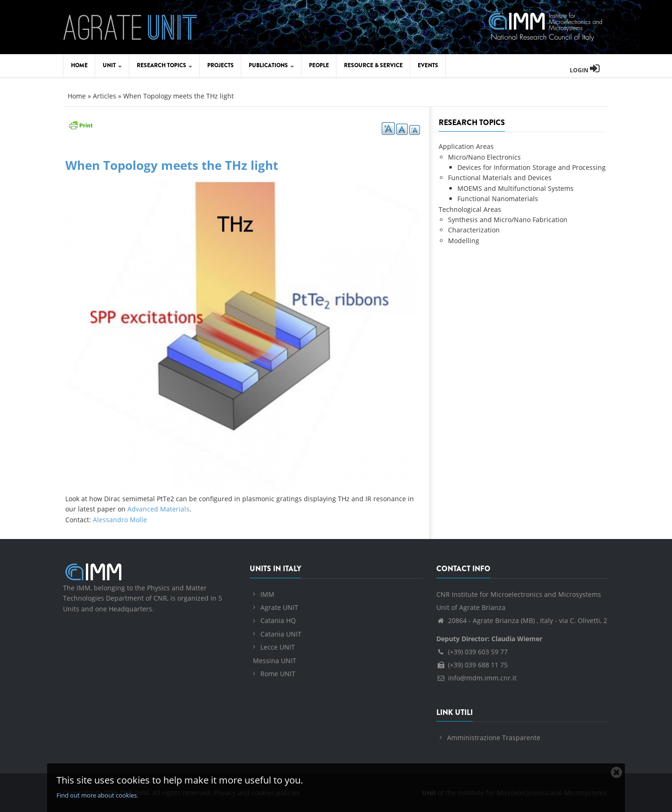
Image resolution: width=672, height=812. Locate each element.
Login (585, 70)
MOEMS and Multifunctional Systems (515, 188)
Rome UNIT (278, 674)
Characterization (474, 230)
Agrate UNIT (279, 607)
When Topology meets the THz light (172, 165)
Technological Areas (470, 209)
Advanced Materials (158, 509)
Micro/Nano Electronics (484, 157)
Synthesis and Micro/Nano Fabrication (508, 220)
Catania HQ (278, 620)
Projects (220, 65)
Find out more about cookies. (97, 795)
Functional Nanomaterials (498, 199)
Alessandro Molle (120, 520)
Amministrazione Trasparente (494, 738)
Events (428, 65)
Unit (112, 65)
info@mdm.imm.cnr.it (476, 678)
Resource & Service (373, 65)
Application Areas (466, 146)
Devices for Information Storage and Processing (532, 167)
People (319, 65)
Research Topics (164, 65)
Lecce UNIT (278, 647)
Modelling (464, 241)
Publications (271, 65)
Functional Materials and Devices (500, 178)
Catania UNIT (281, 634)
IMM (267, 594)
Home (79, 65)
